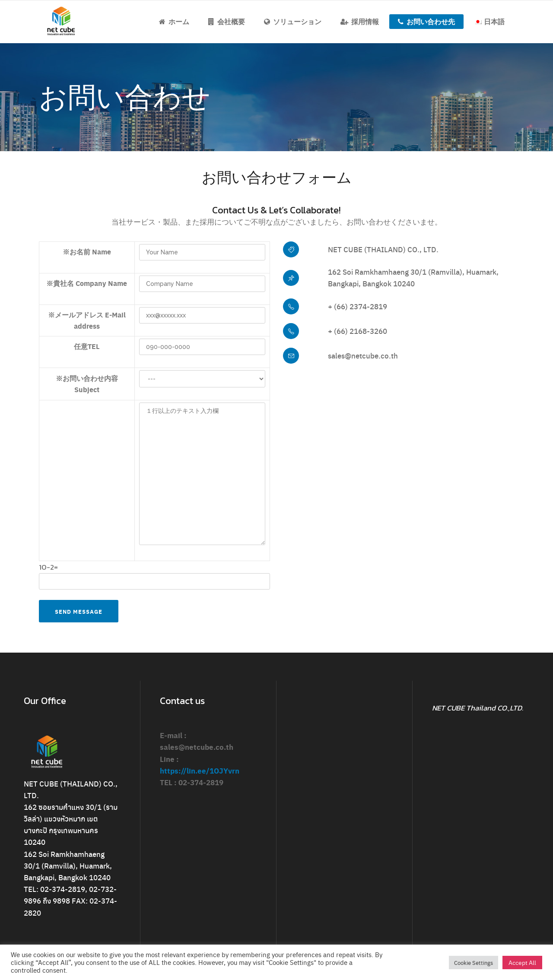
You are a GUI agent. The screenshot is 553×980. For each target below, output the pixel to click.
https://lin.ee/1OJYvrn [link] (200, 771)
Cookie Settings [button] (474, 963)
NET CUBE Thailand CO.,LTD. (478, 708)
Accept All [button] (522, 962)
